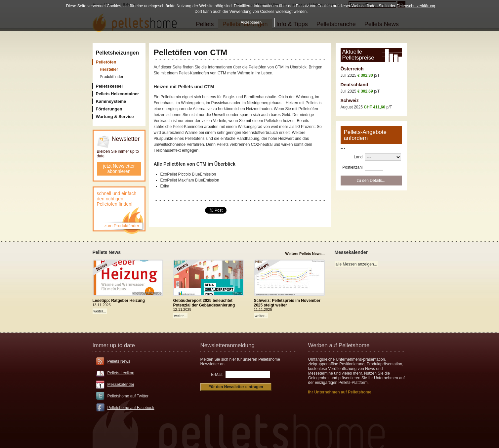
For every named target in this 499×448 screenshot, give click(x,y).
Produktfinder (112, 77)
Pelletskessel (109, 86)
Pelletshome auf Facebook (131, 408)
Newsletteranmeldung (228, 345)
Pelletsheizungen (118, 53)
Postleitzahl (352, 167)
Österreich (352, 69)
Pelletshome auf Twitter (128, 396)
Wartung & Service (115, 117)
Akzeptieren (251, 22)
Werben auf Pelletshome (339, 345)
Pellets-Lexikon (121, 373)
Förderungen (109, 109)
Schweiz (350, 101)
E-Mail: (217, 375)
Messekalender (121, 385)
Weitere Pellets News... (305, 254)
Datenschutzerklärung (416, 5)
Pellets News (119, 361)
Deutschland (354, 85)
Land (358, 157)
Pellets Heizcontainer (118, 94)
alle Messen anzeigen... (356, 264)
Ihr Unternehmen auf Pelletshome (340, 392)
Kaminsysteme (111, 101)
